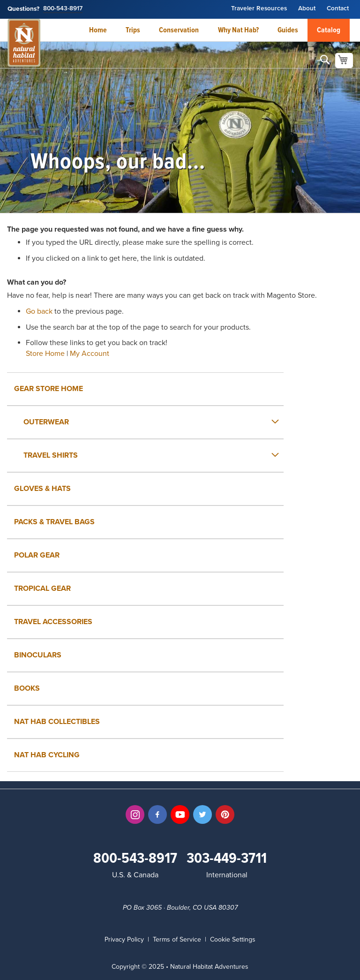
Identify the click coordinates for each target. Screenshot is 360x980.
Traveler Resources (259, 9)
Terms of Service (177, 939)
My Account (90, 354)
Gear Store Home (49, 389)
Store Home (45, 354)
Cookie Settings (233, 939)
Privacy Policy (124, 939)
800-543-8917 (63, 9)
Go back (39, 311)
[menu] (180, 572)
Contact (338, 9)
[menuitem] (145, 422)
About (307, 9)
